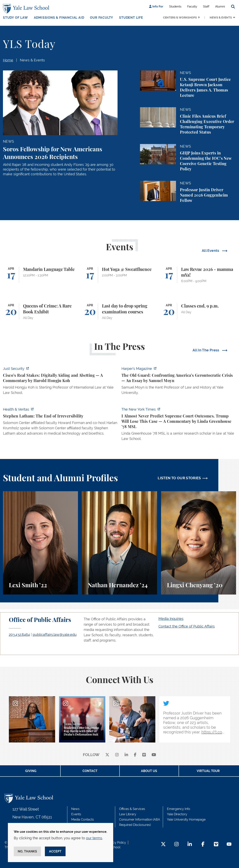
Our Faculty (102, 18)
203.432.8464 (19, 635)
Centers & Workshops (180, 18)
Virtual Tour (208, 771)
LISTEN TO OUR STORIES (179, 478)
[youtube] (154, 755)
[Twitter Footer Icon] (163, 844)
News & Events (221, 18)
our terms (94, 838)
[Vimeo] (144, 755)
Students (175, 6)
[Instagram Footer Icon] (176, 844)
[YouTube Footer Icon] (229, 844)
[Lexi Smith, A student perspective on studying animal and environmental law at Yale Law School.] (40, 543)
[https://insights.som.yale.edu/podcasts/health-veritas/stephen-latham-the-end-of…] (60, 422)
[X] (107, 755)
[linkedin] (126, 755)
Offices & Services (132, 809)
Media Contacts (83, 820)
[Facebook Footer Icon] (203, 844)
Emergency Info (179, 809)
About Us (149, 771)
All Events (211, 251)
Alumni (220, 6)
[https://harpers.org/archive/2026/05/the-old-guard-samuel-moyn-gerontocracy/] (179, 382)
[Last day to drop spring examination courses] (119, 312)
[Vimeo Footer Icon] (216, 844)
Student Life (131, 18)
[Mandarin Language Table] (40, 275)
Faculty (192, 6)
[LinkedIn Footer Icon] (190, 844)
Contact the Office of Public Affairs (187, 626)
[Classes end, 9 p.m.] (199, 312)
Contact (90, 771)
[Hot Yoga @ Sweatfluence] (119, 275)
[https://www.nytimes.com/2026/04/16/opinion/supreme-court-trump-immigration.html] (179, 425)
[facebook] (135, 755)
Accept (55, 851)
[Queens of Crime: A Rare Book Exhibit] (40, 312)
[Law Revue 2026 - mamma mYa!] (199, 275)
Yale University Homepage (186, 820)
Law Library (128, 814)
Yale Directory (177, 814)
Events (76, 814)
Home (8, 60)
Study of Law (15, 18)
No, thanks (27, 851)
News (75, 809)
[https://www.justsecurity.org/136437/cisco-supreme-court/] (60, 382)
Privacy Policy (116, 843)
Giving (31, 771)
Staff (206, 6)
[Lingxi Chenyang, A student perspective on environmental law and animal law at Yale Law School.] (199, 543)
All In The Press (206, 350)
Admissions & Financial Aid (59, 18)
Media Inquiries (171, 619)
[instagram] (117, 755)
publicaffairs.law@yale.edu (55, 635)
